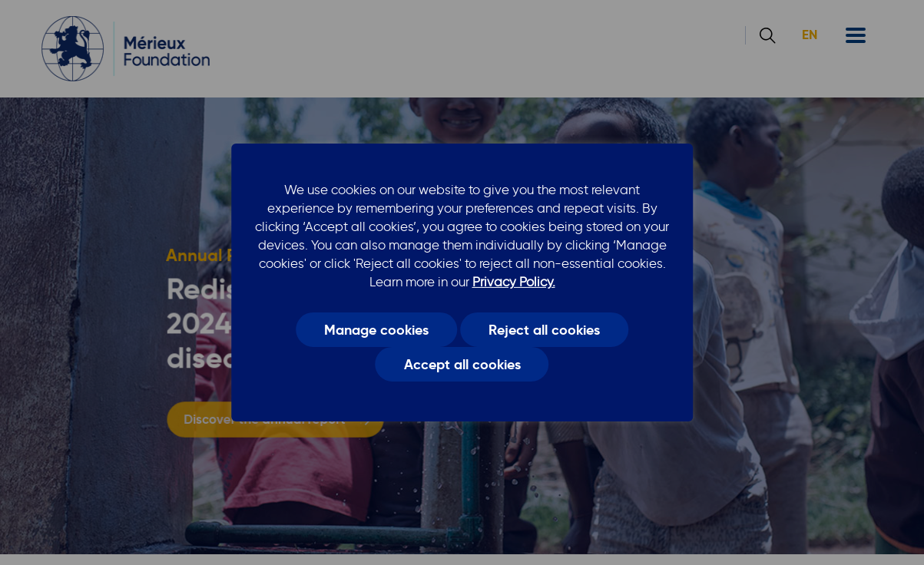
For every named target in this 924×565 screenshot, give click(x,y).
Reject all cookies (544, 329)
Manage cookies (376, 329)
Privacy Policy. (514, 282)
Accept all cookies (462, 365)
